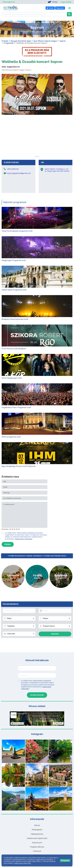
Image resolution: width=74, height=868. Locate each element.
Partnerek (37, 851)
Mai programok (9, 2)
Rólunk (37, 825)
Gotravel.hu (22, 714)
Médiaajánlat (37, 830)
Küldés (8, 544)
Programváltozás (37, 847)
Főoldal (5, 41)
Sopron (63, 41)
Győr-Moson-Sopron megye (45, 41)
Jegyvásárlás (66, 2)
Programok (9, 43)
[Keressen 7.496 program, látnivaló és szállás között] (35, 14)
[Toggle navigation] (69, 8)
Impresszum (37, 843)
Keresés (55, 634)
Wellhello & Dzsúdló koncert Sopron (32, 62)
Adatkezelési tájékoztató (37, 838)
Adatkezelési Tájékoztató (24, 539)
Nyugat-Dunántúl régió (21, 41)
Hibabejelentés (37, 834)
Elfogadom (65, 860)
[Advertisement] (37, 142)
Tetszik (17, 723)
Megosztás (58, 723)
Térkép (53, 2)
